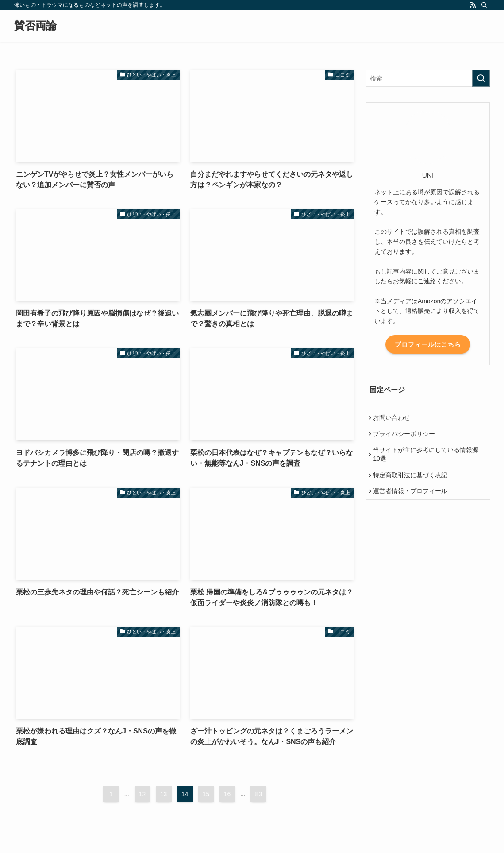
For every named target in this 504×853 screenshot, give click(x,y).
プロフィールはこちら (428, 344)
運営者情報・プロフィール (412, 501)
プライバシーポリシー (406, 437)
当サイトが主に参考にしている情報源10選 (428, 459)
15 (206, 794)
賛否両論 (35, 26)
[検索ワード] (428, 78)
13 (164, 794)
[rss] (473, 5)
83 (259, 794)
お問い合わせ (394, 418)
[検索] (484, 5)
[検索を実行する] (481, 78)
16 (227, 794)
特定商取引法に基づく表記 (412, 482)
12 (142, 794)
